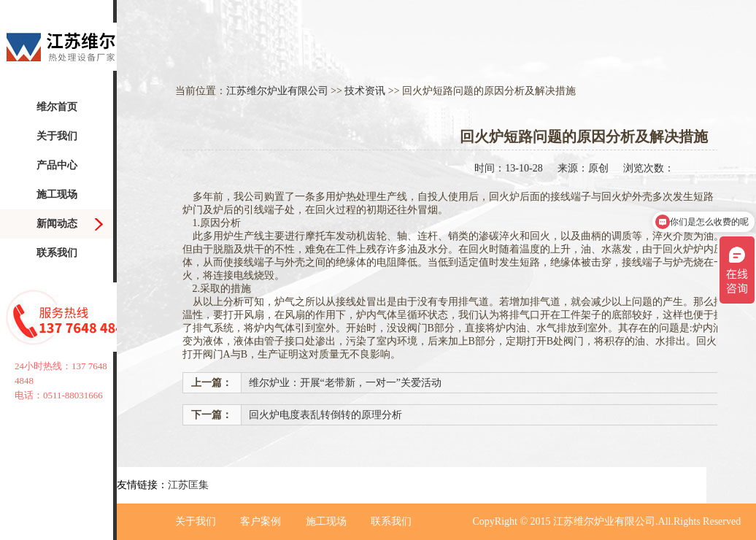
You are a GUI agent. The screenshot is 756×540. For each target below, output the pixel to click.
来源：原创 (583, 168)
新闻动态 (57, 224)
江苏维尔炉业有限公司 (277, 91)
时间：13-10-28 (508, 168)
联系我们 (57, 253)
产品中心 (57, 165)
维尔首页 (57, 107)
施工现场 (57, 194)
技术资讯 (365, 91)
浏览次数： (649, 168)
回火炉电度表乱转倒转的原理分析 (325, 415)
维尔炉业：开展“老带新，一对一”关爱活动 (345, 383)
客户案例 (261, 521)
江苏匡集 (188, 485)
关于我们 (57, 136)
